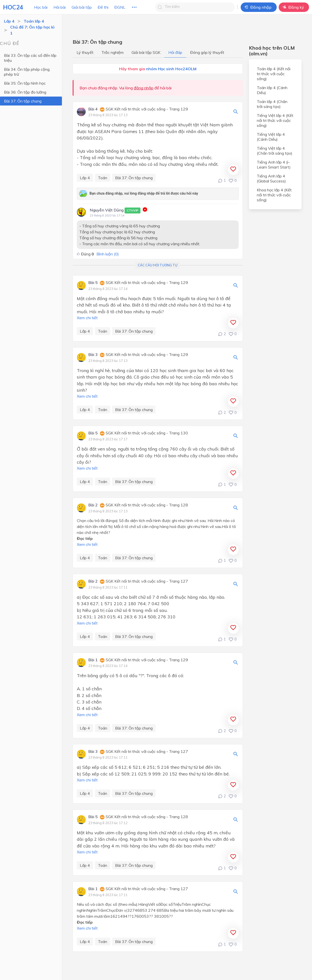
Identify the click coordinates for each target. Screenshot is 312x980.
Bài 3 (93, 355)
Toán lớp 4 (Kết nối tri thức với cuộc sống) (274, 74)
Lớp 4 (9, 21)
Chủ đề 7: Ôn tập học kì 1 (32, 30)
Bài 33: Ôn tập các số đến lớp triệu (30, 58)
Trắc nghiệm (112, 52)
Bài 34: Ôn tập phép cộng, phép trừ (27, 72)
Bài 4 (93, 109)
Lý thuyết (85, 52)
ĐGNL (120, 7)
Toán (103, 178)
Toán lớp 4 (34, 21)
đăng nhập (144, 88)
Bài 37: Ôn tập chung (23, 101)
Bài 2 (93, 505)
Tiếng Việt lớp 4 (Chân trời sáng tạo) (275, 151)
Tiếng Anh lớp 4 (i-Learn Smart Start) (274, 165)
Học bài (41, 7)
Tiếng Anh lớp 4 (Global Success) (271, 178)
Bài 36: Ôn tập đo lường (25, 92)
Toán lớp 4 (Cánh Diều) (272, 90)
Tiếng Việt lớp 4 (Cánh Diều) (271, 137)
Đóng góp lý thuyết (207, 52)
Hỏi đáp (175, 52)
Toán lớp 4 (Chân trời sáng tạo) (272, 104)
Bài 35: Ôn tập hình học (25, 83)
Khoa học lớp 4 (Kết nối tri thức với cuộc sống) (274, 195)
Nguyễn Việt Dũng (115, 210)
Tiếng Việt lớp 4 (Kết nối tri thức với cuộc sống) (275, 120)
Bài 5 (93, 283)
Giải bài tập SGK (146, 52)
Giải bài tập (82, 7)
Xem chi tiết (87, 318)
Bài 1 (93, 660)
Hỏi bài (60, 7)
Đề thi (103, 7)
